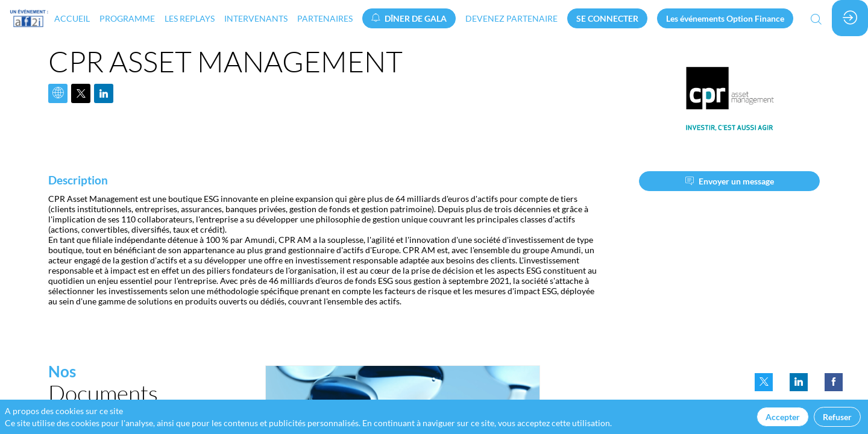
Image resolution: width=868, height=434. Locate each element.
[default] (511, 18)
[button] (409, 18)
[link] (72, 18)
